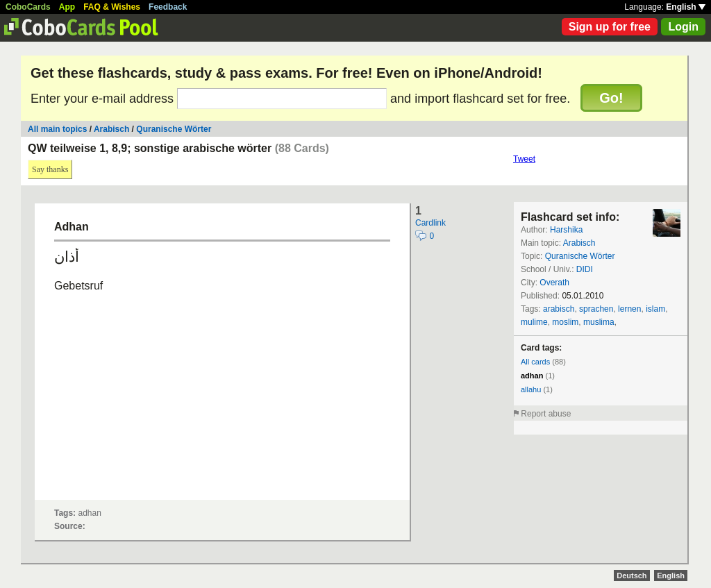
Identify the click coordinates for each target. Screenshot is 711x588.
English (686, 7)
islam (655, 309)
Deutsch (631, 576)
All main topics (57, 129)
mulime (534, 322)
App (67, 7)
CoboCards (28, 7)
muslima (599, 322)
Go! (611, 98)
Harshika (566, 230)
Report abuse (546, 414)
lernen (629, 309)
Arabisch (111, 129)
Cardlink (430, 223)
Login (683, 27)
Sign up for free (610, 27)
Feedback (168, 7)
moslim (565, 322)
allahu (531, 389)
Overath (554, 283)
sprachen (596, 309)
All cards (535, 362)
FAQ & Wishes (112, 7)
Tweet (524, 159)
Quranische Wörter (174, 129)
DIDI (585, 269)
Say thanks (50, 169)
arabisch (559, 309)
